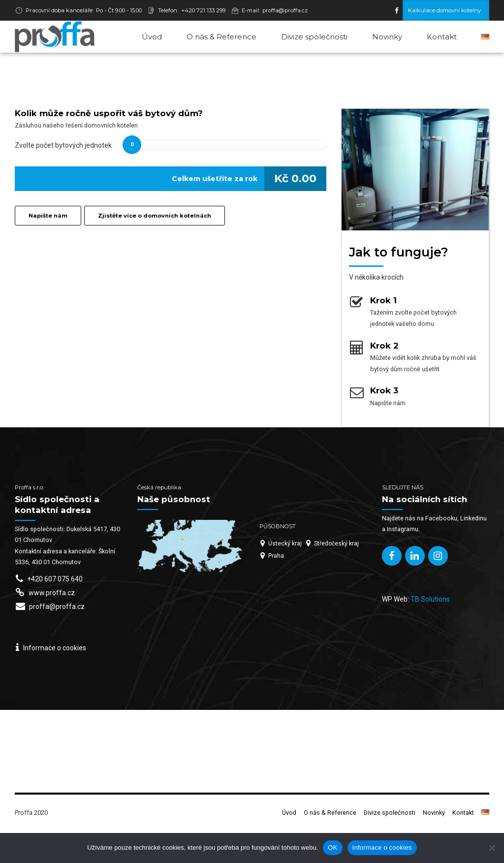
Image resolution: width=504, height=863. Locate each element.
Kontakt (442, 37)
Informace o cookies (382, 847)
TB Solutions (430, 632)
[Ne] (492, 848)
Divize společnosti (314, 37)
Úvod (152, 37)
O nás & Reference (221, 37)
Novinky (387, 37)
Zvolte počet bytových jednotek (63, 178)
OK (332, 847)
